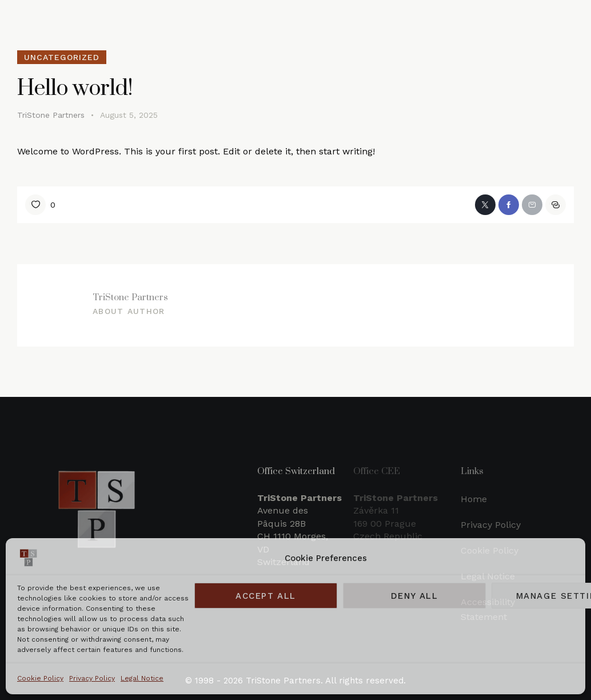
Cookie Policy (40, 678)
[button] (556, 205)
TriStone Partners (130, 297)
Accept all (266, 596)
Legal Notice (142, 678)
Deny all (415, 596)
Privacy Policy (92, 678)
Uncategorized (62, 57)
